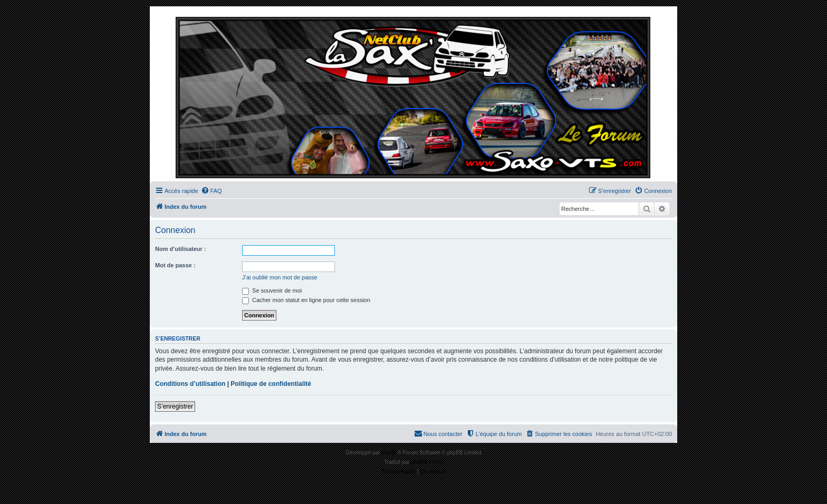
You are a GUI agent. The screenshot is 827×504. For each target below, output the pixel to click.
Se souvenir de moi (272, 290)
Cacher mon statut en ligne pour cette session (306, 300)
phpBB (389, 453)
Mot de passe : (175, 265)
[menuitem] (211, 191)
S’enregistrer (175, 406)
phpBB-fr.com (427, 462)
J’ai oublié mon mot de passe (280, 277)
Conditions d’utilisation (190, 384)
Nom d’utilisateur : (181, 249)
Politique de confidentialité (271, 384)
